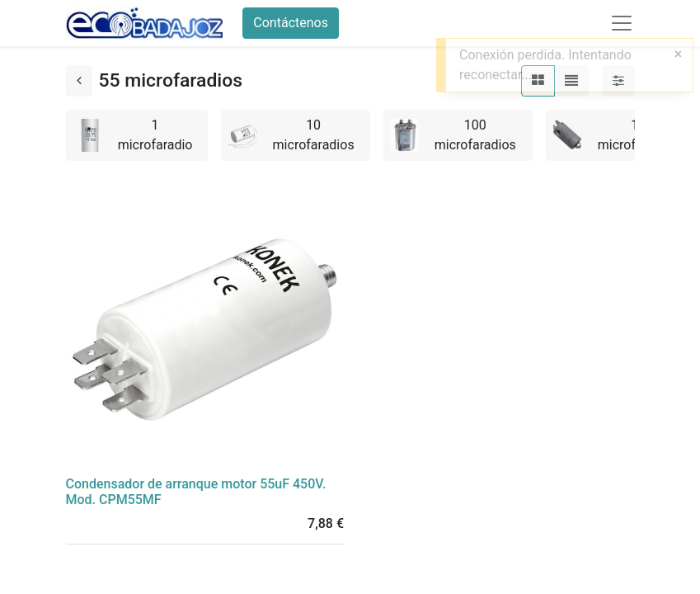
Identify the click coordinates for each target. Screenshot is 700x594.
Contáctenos (291, 23)
